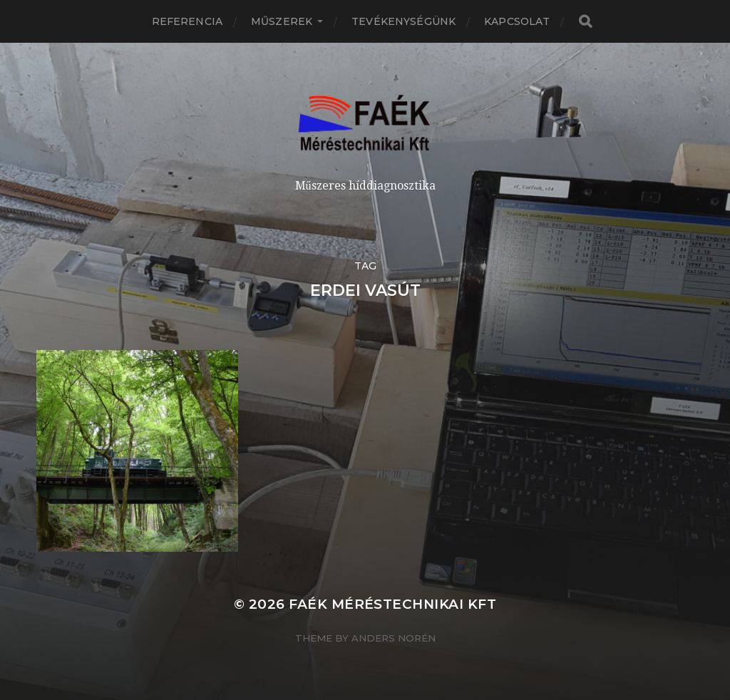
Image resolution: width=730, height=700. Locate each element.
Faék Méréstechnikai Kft (392, 604)
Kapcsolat (517, 21)
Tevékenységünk (403, 21)
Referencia (187, 21)
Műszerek (282, 21)
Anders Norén (394, 638)
